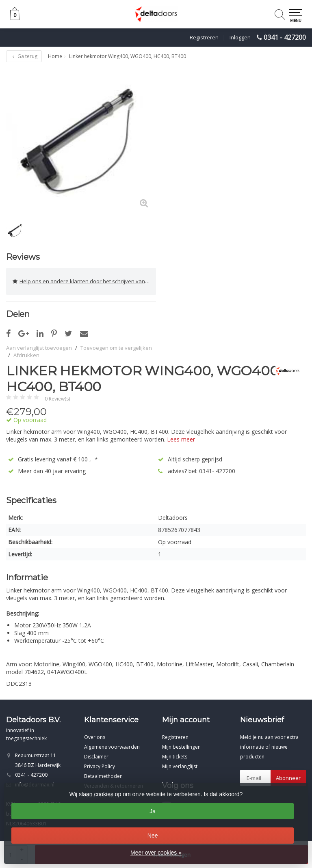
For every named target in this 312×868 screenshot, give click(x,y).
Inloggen (240, 37)
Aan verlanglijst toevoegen (39, 348)
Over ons (95, 737)
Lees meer (181, 439)
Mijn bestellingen (181, 747)
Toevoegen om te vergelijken (116, 348)
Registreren (204, 37)
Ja (153, 811)
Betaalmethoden (103, 776)
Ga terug (24, 56)
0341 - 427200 (285, 37)
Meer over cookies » (156, 853)
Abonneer (288, 778)
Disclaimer (96, 757)
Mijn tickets (175, 757)
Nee (153, 836)
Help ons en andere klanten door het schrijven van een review (84, 281)
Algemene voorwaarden (112, 747)
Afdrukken (26, 355)
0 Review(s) (57, 399)
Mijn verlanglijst (180, 766)
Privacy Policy (100, 766)
